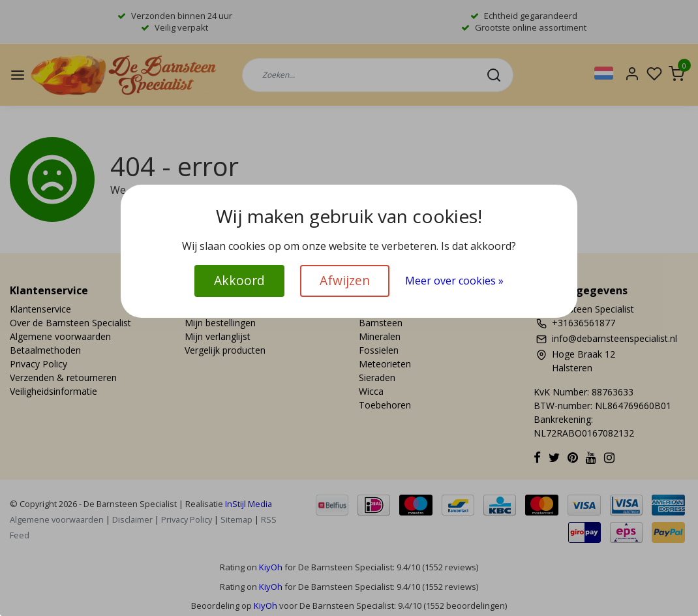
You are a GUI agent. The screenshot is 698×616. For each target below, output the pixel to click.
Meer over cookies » (454, 281)
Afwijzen (345, 280)
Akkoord (239, 280)
